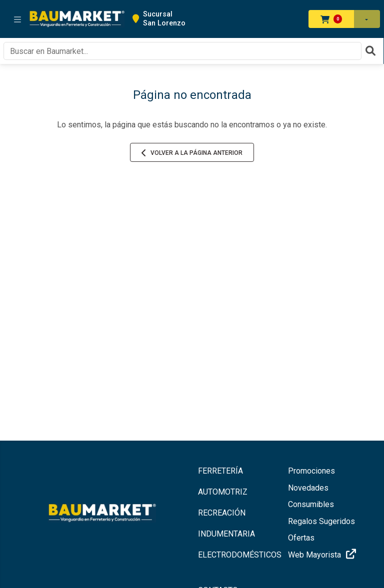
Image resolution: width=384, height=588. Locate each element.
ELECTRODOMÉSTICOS (237, 555)
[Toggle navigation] (17, 19)
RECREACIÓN (222, 513)
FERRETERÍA (220, 471)
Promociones (311, 471)
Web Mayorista (323, 554)
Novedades (308, 488)
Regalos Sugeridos (321, 521)
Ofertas (301, 538)
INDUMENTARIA (226, 534)
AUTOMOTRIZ (223, 492)
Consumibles (311, 504)
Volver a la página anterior (192, 153)
